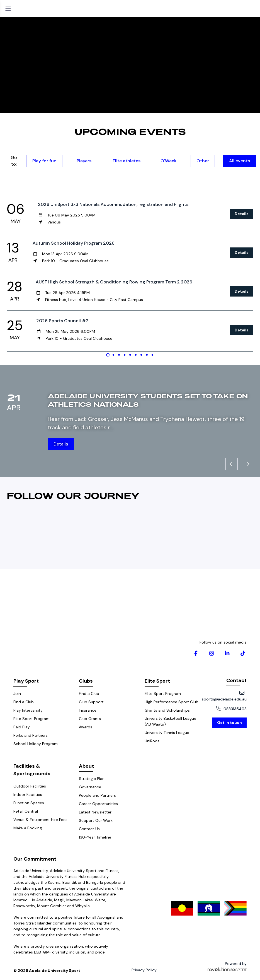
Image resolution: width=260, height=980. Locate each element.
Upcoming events (130, 131)
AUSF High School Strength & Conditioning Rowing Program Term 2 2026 (114, 282)
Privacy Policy (144, 970)
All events (240, 161)
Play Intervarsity (28, 710)
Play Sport (26, 681)
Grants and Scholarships (167, 710)
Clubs (86, 681)
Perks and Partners (31, 735)
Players (84, 161)
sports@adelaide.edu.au (224, 696)
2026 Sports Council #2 (62, 321)
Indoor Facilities (28, 794)
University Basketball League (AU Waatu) (170, 721)
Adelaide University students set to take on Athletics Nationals (148, 400)
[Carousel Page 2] (113, 355)
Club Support (91, 702)
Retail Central (26, 811)
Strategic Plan (92, 779)
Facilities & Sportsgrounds (32, 770)
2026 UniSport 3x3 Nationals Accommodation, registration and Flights (113, 204)
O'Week (168, 161)
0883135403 (231, 709)
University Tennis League (167, 733)
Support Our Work (96, 820)
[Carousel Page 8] (147, 355)
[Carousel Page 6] (136, 355)
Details (242, 214)
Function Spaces (29, 803)
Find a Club (24, 702)
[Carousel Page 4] (125, 355)
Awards (86, 727)
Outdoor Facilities (30, 786)
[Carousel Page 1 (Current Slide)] (108, 355)
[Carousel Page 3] (119, 355)
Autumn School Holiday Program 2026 (74, 243)
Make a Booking (28, 828)
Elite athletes (127, 161)
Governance (90, 787)
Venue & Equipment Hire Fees (40, 820)
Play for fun (44, 161)
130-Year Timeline (95, 837)
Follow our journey (73, 495)
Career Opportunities (98, 804)
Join (17, 694)
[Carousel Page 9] (152, 355)
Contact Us (89, 829)
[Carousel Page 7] (141, 355)
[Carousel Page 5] (130, 355)
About (86, 766)
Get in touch (229, 723)
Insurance (88, 710)
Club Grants (90, 719)
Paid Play (22, 727)
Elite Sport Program (31, 719)
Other (203, 161)
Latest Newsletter (95, 812)
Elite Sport (157, 681)
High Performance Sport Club (172, 702)
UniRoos (152, 741)
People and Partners (97, 795)
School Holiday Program (36, 744)
